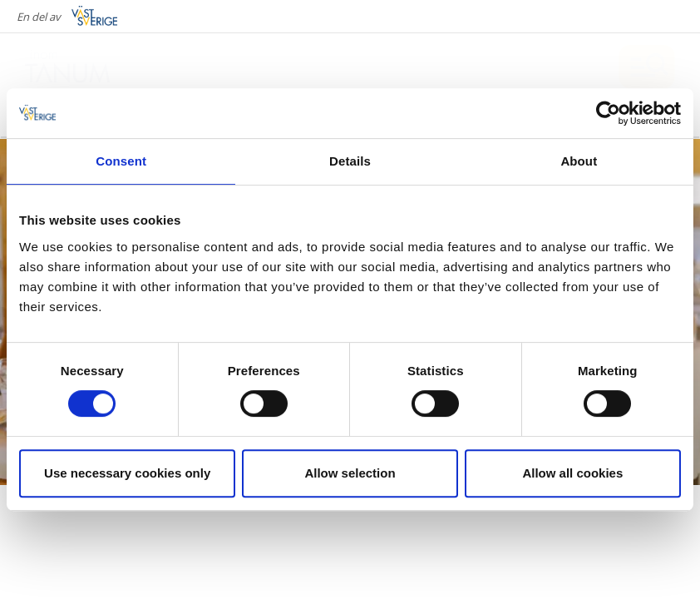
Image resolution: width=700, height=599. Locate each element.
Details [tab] (350, 161)
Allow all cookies (572, 473)
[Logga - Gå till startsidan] (83, 67)
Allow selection (350, 473)
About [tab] (579, 161)
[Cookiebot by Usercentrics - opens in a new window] (608, 113)
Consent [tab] (121, 161)
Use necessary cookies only (127, 473)
